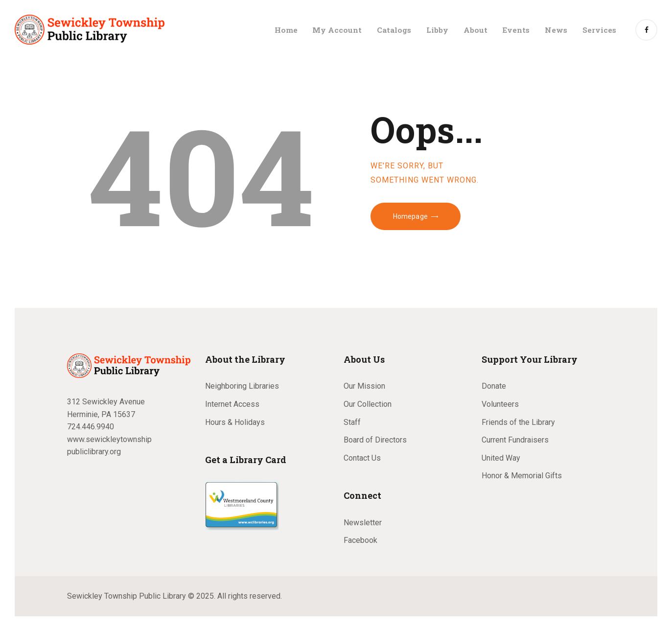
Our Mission (364, 386)
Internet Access (232, 404)
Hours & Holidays (235, 422)
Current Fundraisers (515, 440)
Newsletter (363, 523)
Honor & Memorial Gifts (522, 476)
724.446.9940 (91, 427)
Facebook (360, 540)
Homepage (410, 216)
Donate (494, 386)
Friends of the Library (518, 422)
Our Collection (368, 404)
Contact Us (362, 458)
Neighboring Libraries (242, 386)
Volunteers (500, 404)
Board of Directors (375, 440)
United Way (501, 458)
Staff (352, 422)
